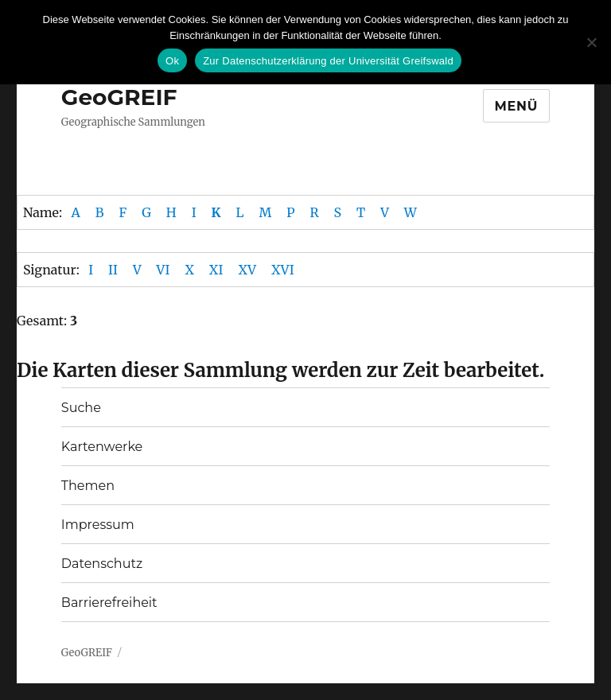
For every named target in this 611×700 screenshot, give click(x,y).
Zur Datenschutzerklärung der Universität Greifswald (328, 61)
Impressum (98, 525)
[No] (591, 42)
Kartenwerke (102, 447)
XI (216, 270)
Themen (88, 486)
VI (163, 270)
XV (247, 270)
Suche (81, 408)
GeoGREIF (119, 97)
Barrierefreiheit (109, 603)
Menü (517, 106)
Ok (172, 61)
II (113, 270)
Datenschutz (102, 564)
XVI (283, 270)
